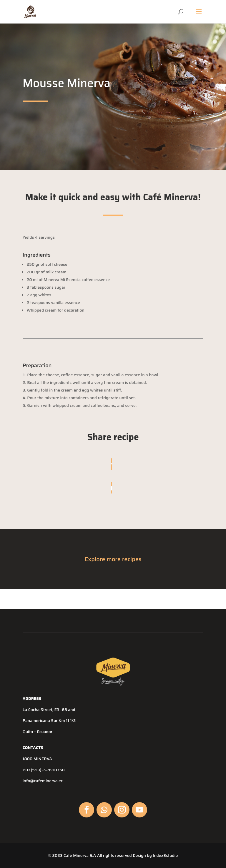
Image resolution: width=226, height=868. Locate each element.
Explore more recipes (113, 559)
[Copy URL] (112, 488)
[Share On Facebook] (112, 464)
